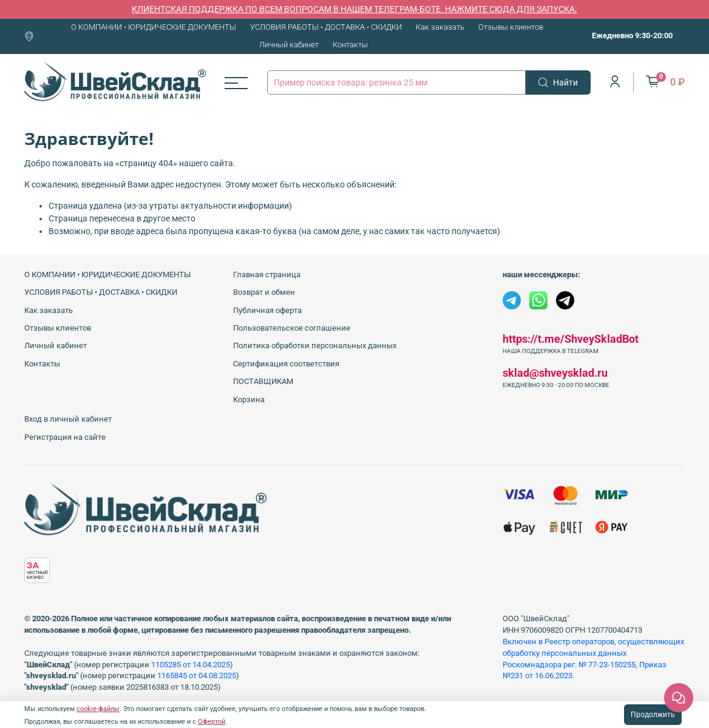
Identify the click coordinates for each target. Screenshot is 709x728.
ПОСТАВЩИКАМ (263, 381)
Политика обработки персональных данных (315, 345)
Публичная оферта (267, 310)
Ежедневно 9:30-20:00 (632, 35)
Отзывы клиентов (511, 27)
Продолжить (653, 715)
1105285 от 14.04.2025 (191, 665)
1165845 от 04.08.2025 (197, 676)
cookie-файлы (98, 709)
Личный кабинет (289, 45)
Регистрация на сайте (65, 437)
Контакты (350, 45)
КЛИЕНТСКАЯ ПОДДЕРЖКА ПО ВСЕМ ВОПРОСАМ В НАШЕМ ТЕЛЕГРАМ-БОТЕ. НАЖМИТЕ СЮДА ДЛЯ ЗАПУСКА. (354, 9)
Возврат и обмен (264, 292)
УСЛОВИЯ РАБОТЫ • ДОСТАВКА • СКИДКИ (326, 27)
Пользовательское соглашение (292, 328)
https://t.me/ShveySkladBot (571, 339)
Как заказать (440, 27)
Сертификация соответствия (286, 364)
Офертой (212, 722)
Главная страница (267, 275)
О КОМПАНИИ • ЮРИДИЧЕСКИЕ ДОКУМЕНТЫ (154, 27)
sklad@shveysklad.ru (555, 373)
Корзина (249, 399)
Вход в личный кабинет (68, 419)
